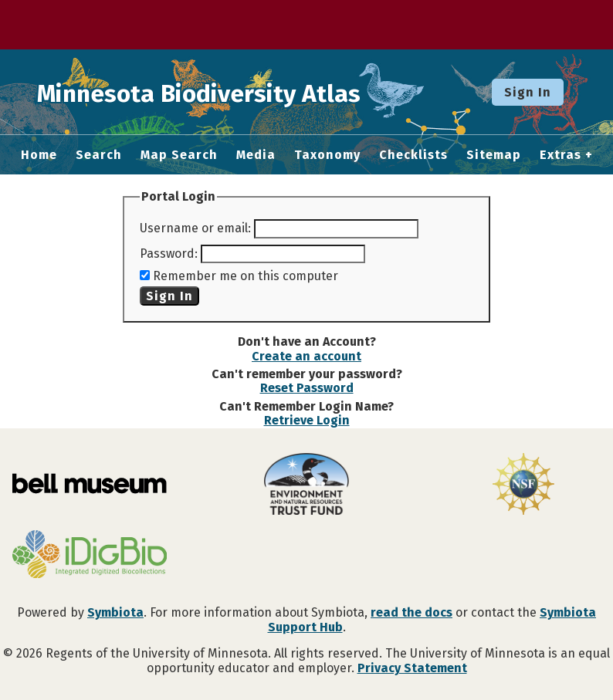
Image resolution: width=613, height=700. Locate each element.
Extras (561, 155)
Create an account (306, 356)
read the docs (411, 612)
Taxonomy (327, 155)
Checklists (413, 155)
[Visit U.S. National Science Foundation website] (523, 485)
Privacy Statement (412, 668)
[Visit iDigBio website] (90, 556)
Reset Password (307, 388)
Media (256, 155)
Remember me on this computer (246, 276)
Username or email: (195, 228)
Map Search (179, 155)
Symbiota (115, 612)
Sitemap (494, 155)
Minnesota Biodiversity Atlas (240, 92)
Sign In (528, 92)
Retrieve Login (307, 420)
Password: (169, 254)
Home (39, 155)
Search (99, 155)
